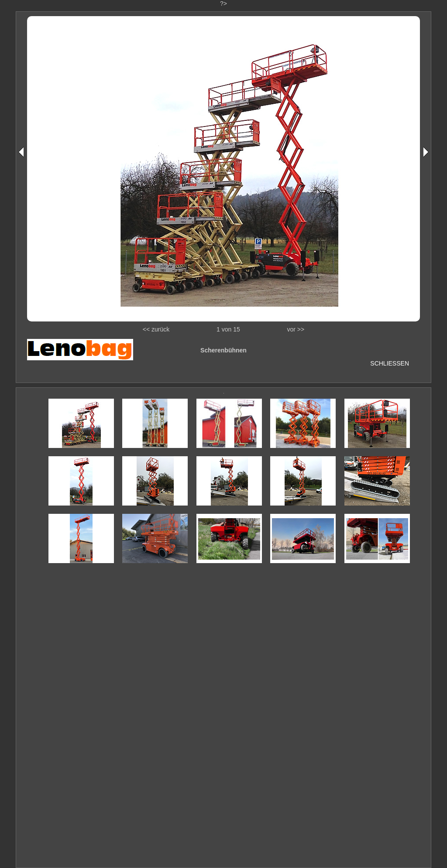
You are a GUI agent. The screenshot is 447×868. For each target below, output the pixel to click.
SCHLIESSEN (390, 363)
